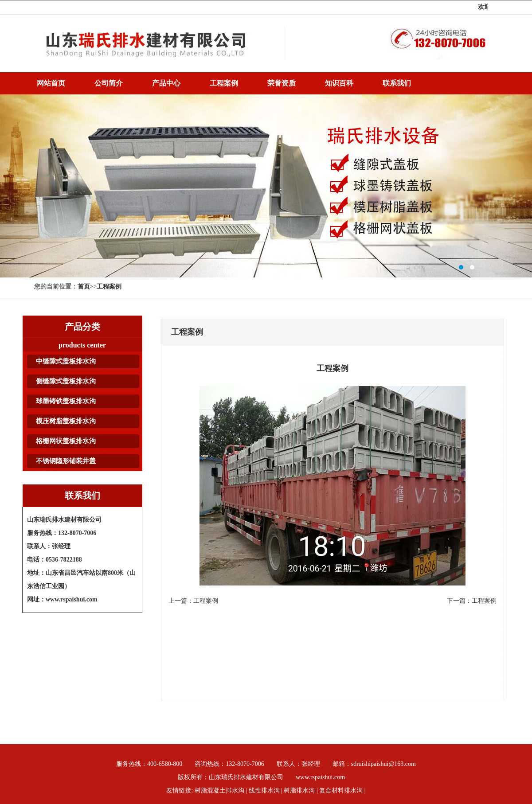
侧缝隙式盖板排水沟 (66, 381)
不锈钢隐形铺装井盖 (66, 461)
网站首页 (51, 83)
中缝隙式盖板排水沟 (66, 361)
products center (82, 345)
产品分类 (82, 327)
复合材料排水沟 (341, 790)
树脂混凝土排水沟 (219, 790)
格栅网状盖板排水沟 (66, 441)
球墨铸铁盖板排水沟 (66, 401)
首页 (84, 287)
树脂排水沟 (266, 186)
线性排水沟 (264, 790)
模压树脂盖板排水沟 (66, 421)
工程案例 (109, 287)
